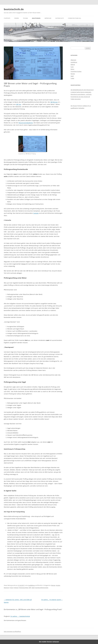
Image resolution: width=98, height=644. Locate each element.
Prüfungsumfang (24, 588)
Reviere (17, 18)
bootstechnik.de (14, 9)
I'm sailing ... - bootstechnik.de (20, 616)
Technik (25, 18)
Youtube (36, 213)
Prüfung (16, 588)
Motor (72, 69)
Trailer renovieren (76, 99)
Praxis (11, 588)
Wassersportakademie (26, 123)
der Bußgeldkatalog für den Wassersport (82, 90)
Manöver (6, 588)
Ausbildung (31, 585)
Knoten (58, 585)
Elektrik (73, 65)
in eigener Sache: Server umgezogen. (81, 92)
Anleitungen (36, 18)
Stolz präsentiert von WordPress (12, 632)
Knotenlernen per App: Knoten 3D (80, 97)
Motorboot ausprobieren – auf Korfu (81, 94)
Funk (72, 67)
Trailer (72, 78)
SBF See (19, 104)
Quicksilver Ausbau (76, 71)
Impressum (48, 18)
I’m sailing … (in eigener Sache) (52, 600)
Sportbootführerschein (42, 588)
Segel (33, 588)
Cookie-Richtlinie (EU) (74, 18)
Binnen (53, 585)
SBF (30, 588)
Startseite (7, 18)
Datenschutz (60, 18)
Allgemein (73, 60)
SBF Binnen (54, 102)
